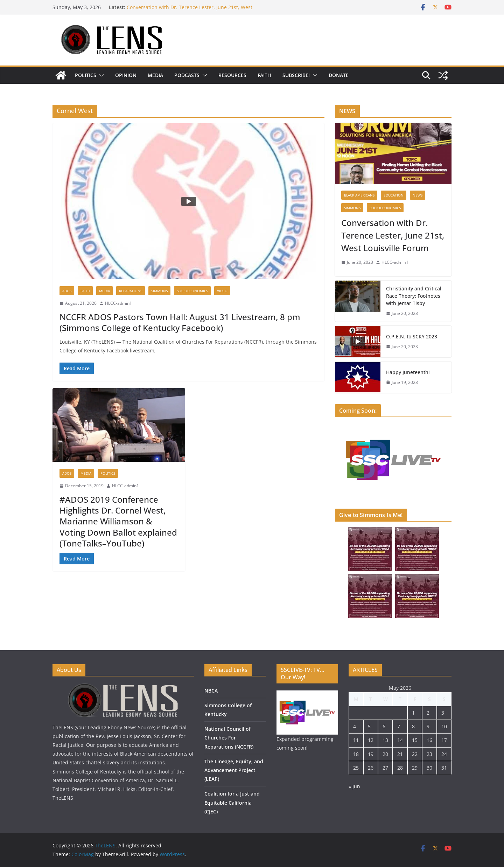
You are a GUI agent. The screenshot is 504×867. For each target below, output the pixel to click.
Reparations (131, 291)
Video (222, 291)
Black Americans (359, 195)
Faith (264, 75)
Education (394, 195)
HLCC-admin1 (118, 303)
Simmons (159, 291)
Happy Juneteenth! (408, 372)
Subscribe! (296, 75)
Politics (86, 75)
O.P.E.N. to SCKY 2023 (412, 336)
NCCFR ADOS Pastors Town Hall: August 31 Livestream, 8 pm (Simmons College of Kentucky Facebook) (180, 322)
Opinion (126, 75)
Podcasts (187, 75)
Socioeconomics (192, 291)
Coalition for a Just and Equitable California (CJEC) (232, 802)
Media (155, 75)
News (418, 195)
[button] (100, 75)
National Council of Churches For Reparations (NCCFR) (229, 738)
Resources (232, 75)
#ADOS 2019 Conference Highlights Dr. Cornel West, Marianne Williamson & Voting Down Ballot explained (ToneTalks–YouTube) (118, 521)
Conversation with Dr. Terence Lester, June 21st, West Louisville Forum (393, 235)
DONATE (339, 75)
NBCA (211, 691)
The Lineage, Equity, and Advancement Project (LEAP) (234, 770)
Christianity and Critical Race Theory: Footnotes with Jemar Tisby (414, 296)
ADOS (67, 291)
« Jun (354, 786)
